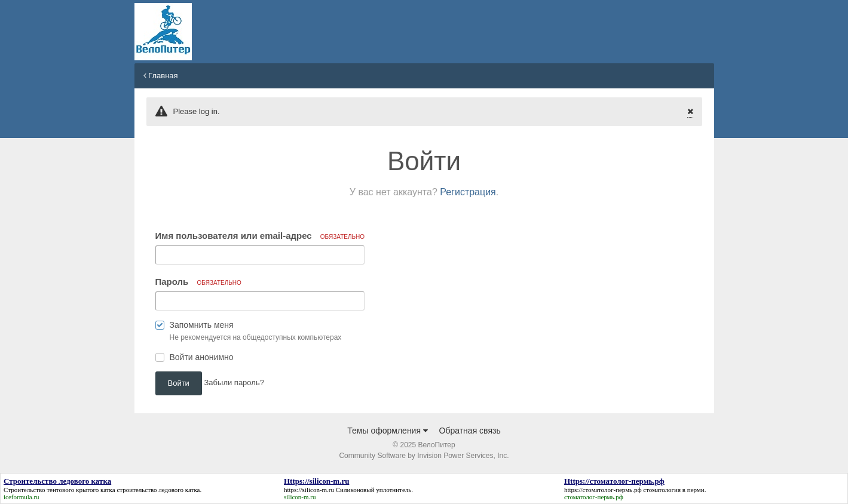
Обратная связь (470, 431)
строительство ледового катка (158, 490)
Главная (161, 76)
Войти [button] (179, 383)
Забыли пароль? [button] (234, 382)
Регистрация (468, 192)
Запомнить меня (202, 325)
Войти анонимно (202, 357)
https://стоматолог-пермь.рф (603, 490)
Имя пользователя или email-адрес (260, 236)
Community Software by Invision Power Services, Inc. (424, 456)
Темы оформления (388, 431)
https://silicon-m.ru (309, 490)
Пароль (198, 282)
